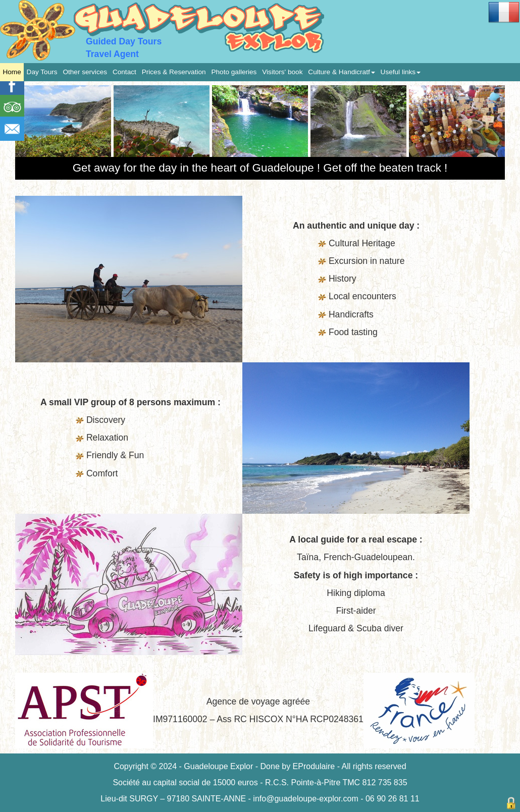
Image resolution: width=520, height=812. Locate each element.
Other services (85, 72)
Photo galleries (234, 72)
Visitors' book (282, 72)
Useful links (401, 72)
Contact (124, 72)
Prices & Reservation (174, 72)
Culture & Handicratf (341, 72)
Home (12, 72)
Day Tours (42, 72)
